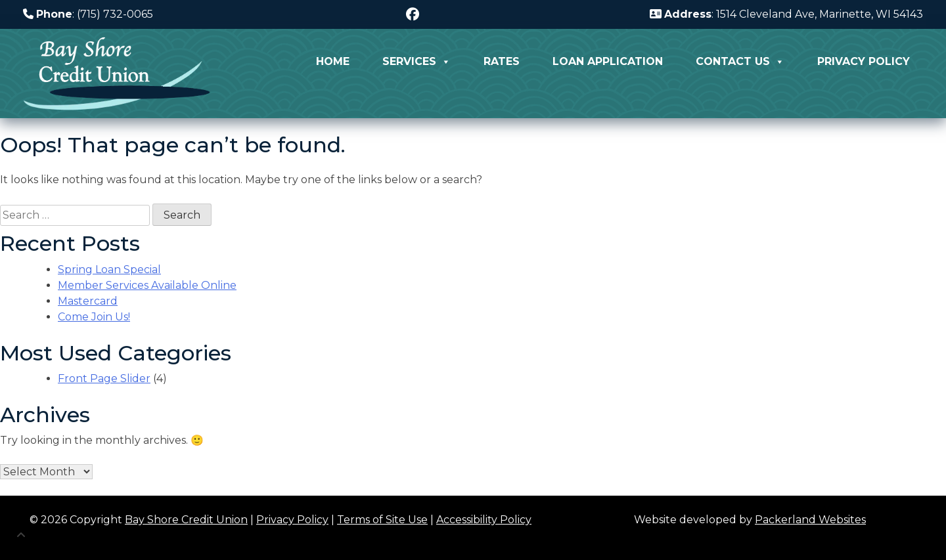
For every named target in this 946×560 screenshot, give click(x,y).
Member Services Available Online (147, 285)
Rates (502, 61)
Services (417, 62)
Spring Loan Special (109, 269)
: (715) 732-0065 (88, 14)
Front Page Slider (104, 378)
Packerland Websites (810, 520)
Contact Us (740, 62)
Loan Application (608, 61)
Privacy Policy (864, 61)
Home (333, 61)
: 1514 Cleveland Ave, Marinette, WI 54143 (786, 14)
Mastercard (88, 301)
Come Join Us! (94, 317)
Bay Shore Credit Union (186, 520)
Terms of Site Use (382, 520)
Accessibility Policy (484, 520)
